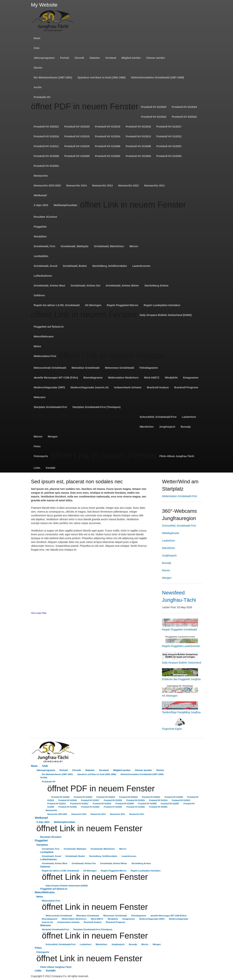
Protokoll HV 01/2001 (46, 166)
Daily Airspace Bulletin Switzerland (182, 663)
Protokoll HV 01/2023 (154, 117)
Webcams (40, 397)
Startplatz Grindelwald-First (50, 407)
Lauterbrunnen (141, 266)
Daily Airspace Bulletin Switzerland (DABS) (166, 315)
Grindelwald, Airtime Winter (122, 286)
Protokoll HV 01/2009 (108, 146)
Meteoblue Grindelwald (85, 368)
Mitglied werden (131, 58)
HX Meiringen (93, 305)
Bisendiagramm (93, 378)
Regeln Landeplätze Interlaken (162, 305)
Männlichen (147, 427)
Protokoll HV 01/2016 (46, 136)
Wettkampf (40, 195)
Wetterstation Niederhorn (123, 378)
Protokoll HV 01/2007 (169, 146)
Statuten (95, 58)
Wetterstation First (45, 356)
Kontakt (51, 468)
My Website (44, 5)
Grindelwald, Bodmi (75, 266)
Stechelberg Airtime (157, 286)
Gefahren (39, 295)
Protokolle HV (42, 97)
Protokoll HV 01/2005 (77, 156)
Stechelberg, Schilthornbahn (109, 266)
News (37, 38)
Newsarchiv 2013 (103, 186)
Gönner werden (156, 58)
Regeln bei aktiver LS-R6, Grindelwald (57, 305)
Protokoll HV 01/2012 (169, 136)
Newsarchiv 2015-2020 (47, 186)
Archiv (38, 87)
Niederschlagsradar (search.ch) (89, 387)
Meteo (37, 346)
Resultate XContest (45, 217)
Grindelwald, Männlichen (109, 246)
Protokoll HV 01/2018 (138, 127)
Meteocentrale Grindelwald (50, 368)
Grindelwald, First (44, 246)
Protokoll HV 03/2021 (46, 127)
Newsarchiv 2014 (77, 186)
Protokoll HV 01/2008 (138, 146)
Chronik (79, 58)
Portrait (64, 58)
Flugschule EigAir (172, 729)
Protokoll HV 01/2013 (138, 136)
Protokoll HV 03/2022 (184, 117)
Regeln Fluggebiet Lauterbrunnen (181, 646)
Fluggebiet (40, 227)
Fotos (37, 446)
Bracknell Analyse (158, 387)
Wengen (53, 437)
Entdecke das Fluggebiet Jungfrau (181, 679)
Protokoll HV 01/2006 (46, 156)
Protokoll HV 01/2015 (77, 136)
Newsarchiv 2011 (154, 186)
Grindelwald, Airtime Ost (85, 286)
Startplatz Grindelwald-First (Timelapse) (96, 407)
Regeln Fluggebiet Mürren (123, 305)
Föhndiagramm (149, 368)
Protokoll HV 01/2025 (154, 107)
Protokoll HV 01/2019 (108, 127)
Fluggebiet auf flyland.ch (49, 327)
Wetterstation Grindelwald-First (179, 496)
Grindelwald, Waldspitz (75, 246)
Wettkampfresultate (65, 205)
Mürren (134, 246)
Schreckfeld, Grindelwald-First (158, 417)
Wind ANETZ (152, 378)
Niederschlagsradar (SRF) (49, 387)
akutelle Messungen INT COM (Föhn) (56, 378)
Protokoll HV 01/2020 (77, 127)
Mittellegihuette (171, 533)
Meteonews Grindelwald (119, 368)
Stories (38, 68)
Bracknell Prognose (186, 387)
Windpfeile (171, 378)
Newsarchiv (41, 176)
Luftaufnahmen (43, 276)
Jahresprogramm (44, 58)
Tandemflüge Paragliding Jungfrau (181, 712)
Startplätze (40, 236)
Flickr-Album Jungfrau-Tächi (177, 456)
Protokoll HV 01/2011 (46, 146)
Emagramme (191, 378)
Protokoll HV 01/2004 (108, 156)
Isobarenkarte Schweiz (128, 387)
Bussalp (186, 427)
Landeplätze (41, 256)
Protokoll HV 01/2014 (108, 136)
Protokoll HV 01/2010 (77, 146)
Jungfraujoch (167, 427)
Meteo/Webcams (44, 336)
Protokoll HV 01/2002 (169, 156)
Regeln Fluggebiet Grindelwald (179, 630)
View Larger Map (39, 613)
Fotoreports (41, 456)
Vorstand (111, 58)
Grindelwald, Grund (46, 266)
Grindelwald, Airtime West (49, 286)
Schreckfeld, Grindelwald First (179, 526)
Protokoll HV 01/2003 (138, 156)
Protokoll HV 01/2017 (169, 127)
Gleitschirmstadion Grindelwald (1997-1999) (158, 77)
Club (36, 48)
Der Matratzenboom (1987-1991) (53, 77)
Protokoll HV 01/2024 (184, 107)
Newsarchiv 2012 (128, 186)
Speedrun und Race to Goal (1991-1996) (102, 77)
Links (37, 468)
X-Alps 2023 (41, 205)
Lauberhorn (189, 417)
